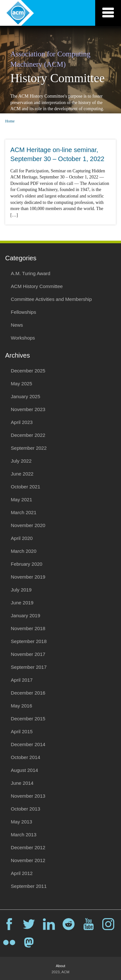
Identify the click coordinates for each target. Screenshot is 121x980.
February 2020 (27, 564)
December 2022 (28, 435)
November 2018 (28, 628)
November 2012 (28, 860)
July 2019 (21, 590)
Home (10, 121)
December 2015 (28, 719)
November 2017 (28, 654)
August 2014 (25, 770)
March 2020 (24, 551)
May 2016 (22, 706)
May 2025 (22, 384)
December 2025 (28, 371)
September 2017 (29, 667)
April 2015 (22, 731)
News (17, 325)
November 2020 (28, 525)
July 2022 (21, 461)
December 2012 (28, 847)
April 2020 (22, 538)
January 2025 (26, 396)
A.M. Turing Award (31, 273)
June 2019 (22, 603)
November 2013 (28, 796)
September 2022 (29, 448)
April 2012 (22, 873)
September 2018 (29, 641)
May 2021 (22, 500)
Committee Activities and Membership (51, 299)
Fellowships (24, 312)
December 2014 (28, 744)
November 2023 (28, 409)
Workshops (23, 338)
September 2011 (29, 886)
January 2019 (26, 615)
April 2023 (22, 422)
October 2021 (26, 487)
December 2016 (28, 693)
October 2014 (26, 757)
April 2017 (22, 680)
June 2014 (22, 783)
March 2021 (24, 512)
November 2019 (28, 577)
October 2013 (26, 809)
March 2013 (24, 835)
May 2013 (22, 822)
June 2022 (22, 474)
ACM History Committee (37, 286)
